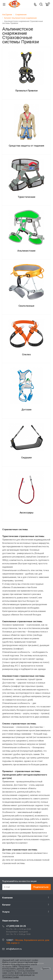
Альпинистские (26, 251)
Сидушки (26, 457)
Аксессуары (26, 513)
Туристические (26, 197)
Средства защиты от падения (26, 146)
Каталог (6, 905)
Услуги (6, 912)
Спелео (26, 354)
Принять (46, 969)
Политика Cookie (11, 977)
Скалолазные (26, 306)
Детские (26, 410)
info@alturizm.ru (14, 949)
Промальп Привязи (26, 91)
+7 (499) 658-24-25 (16, 926)
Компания (7, 898)
